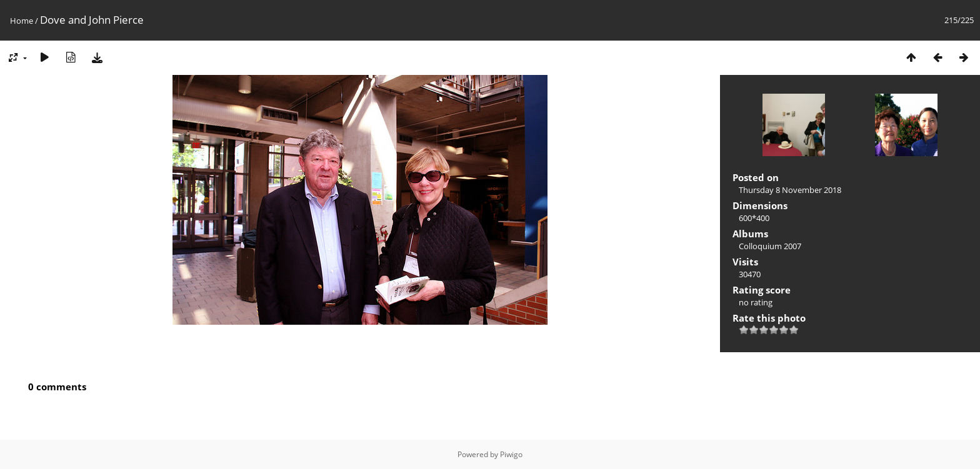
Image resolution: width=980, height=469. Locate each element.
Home (22, 21)
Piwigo (511, 454)
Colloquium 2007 (770, 246)
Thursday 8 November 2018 (790, 190)
